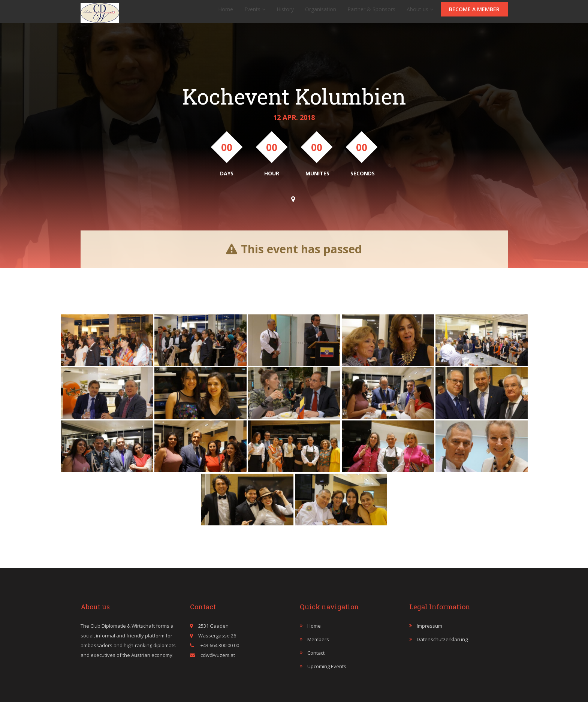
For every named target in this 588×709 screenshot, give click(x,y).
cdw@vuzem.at (218, 663)
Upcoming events (327, 674)
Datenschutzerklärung (442, 647)
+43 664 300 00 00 (219, 653)
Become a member (474, 13)
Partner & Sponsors (371, 13)
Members (318, 647)
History (285, 13)
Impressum (429, 633)
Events (255, 13)
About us (420, 13)
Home (226, 13)
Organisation (321, 13)
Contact (316, 660)
